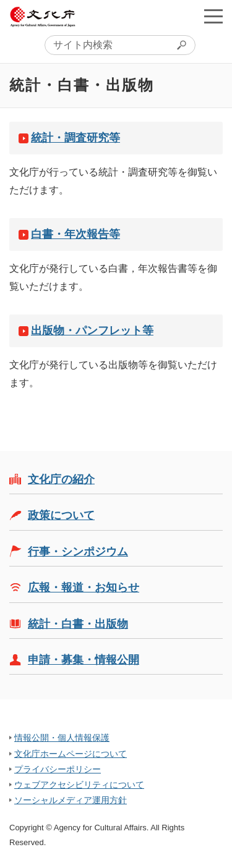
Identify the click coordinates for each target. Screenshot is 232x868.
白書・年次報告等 (75, 234)
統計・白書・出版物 (78, 624)
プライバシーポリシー (58, 769)
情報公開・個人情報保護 (62, 738)
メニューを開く (213, 16)
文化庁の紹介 (61, 479)
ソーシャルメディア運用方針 (71, 800)
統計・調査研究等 (75, 138)
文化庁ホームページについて (71, 754)
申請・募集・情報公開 (84, 660)
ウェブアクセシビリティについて (79, 785)
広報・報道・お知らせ (84, 588)
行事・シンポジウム (78, 552)
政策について (61, 515)
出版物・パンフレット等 (92, 331)
